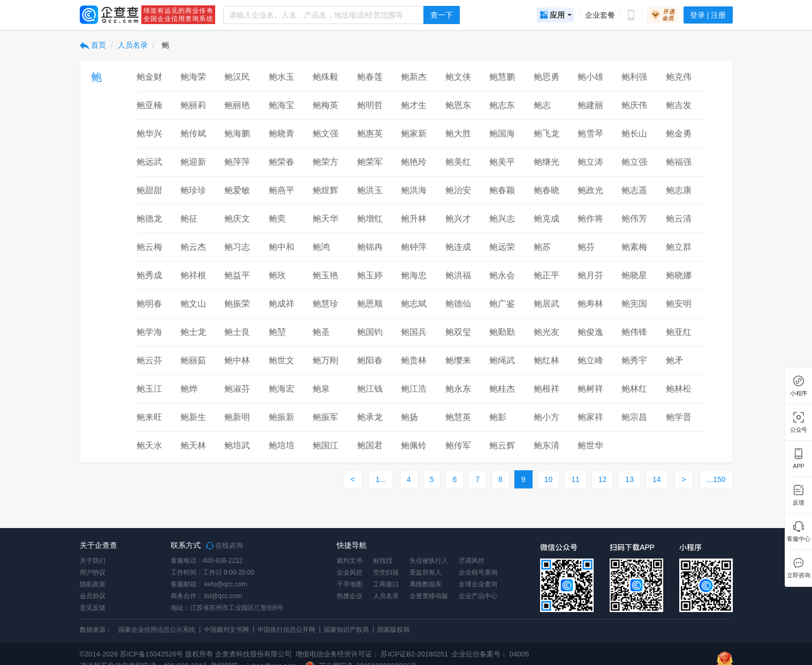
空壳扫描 (386, 572)
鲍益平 (237, 275)
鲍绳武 (502, 360)
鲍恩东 (458, 105)
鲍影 (498, 417)
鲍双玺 (458, 332)
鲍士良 (237, 332)
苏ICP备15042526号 (152, 654)
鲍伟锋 (634, 332)
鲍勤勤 (502, 332)
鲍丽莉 (193, 105)
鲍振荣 (237, 304)
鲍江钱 (370, 389)
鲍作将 (590, 219)
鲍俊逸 (590, 332)
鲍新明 (237, 417)
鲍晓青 (282, 133)
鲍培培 (282, 445)
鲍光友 (547, 332)
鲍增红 (370, 219)
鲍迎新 (193, 162)
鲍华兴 (149, 133)
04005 (519, 654)
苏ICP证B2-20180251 (414, 654)
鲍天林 (193, 445)
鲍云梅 (149, 247)
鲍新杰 (414, 77)
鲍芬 (586, 247)
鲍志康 (679, 190)
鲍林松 (679, 389)
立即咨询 (798, 575)
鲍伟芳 (634, 219)
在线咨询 (225, 546)
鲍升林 (414, 219)
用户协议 (93, 572)
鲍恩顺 (370, 304)
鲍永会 (502, 275)
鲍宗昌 (634, 417)
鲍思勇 (547, 77)
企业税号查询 (478, 572)
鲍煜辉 (325, 190)
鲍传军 (458, 445)
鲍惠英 (370, 133)
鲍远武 (149, 162)
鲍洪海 (414, 190)
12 (603, 479)
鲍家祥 (590, 417)
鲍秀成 (149, 275)
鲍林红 (634, 389)
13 (629, 479)
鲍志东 (502, 105)
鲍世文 (282, 360)
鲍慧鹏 (502, 77)
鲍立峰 (590, 360)
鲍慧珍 (325, 304)
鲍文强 (325, 133)
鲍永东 (458, 389)
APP (799, 466)
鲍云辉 (502, 445)
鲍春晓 (547, 190)
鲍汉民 (237, 77)
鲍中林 (237, 360)
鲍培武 (237, 445)
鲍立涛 (590, 162)
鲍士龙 (193, 332)
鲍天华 (325, 219)
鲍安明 (679, 304)
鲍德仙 (458, 304)
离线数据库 (426, 584)
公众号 (799, 430)
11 (575, 479)
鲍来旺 (149, 417)
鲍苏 (542, 247)
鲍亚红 (679, 332)
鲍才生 (414, 105)
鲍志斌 (414, 304)
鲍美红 (458, 162)
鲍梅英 (325, 105)
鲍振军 (325, 417)
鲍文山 (193, 304)
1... (380, 479)
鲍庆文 (237, 219)
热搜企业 (350, 596)
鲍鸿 (321, 247)
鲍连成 (458, 247)
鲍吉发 (679, 105)
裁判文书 (350, 561)
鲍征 (189, 219)
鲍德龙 (149, 219)
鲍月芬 (590, 275)
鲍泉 (321, 389)
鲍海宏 (282, 389)
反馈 (799, 503)
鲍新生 (193, 417)
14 (657, 479)
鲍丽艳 (237, 105)
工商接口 (386, 584)
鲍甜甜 (149, 190)
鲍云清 (679, 219)
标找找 (383, 561)
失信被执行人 (429, 561)
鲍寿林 (590, 304)
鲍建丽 (590, 105)
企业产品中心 (478, 596)
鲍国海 (502, 133)
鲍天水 (149, 445)
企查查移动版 (429, 596)
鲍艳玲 (414, 162)
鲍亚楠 (149, 105)
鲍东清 (547, 445)
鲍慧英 (458, 417)
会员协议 (93, 596)
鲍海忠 (414, 275)
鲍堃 (277, 332)
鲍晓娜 (679, 275)
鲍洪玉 (370, 190)
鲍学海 (149, 332)
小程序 (799, 393)
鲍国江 (325, 445)
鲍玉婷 (370, 275)
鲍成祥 (282, 304)
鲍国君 (370, 445)
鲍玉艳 (325, 275)
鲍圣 (321, 332)
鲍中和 (282, 247)
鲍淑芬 (237, 389)
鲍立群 (679, 247)
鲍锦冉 (370, 247)
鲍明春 (149, 304)
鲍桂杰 (502, 389)
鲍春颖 (502, 190)
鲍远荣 (502, 247)
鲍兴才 (458, 219)
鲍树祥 (590, 389)
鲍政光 (590, 190)
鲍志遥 (634, 190)
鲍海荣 (193, 77)
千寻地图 (350, 584)
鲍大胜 (458, 133)
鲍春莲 (370, 77)
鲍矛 (674, 360)
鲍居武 (547, 304)
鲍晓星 (634, 275)
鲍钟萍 (414, 247)
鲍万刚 (325, 360)
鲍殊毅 (325, 77)
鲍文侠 (458, 77)
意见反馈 (93, 608)
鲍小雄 (590, 77)
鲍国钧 (370, 332)
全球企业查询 (478, 584)
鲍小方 (547, 417)
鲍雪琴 (590, 133)
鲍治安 (458, 190)
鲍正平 (547, 275)
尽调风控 (472, 561)
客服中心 (798, 539)
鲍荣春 (282, 162)
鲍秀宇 (634, 360)
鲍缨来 (458, 360)
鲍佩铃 (414, 445)
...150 (716, 479)
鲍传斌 (193, 133)
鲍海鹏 (237, 133)
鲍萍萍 (237, 162)
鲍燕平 (282, 190)
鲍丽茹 (193, 360)
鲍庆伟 (634, 105)
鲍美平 (502, 162)
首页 (93, 45)
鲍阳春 (370, 360)
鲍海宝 (282, 105)
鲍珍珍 (193, 190)
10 (549, 479)
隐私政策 (93, 584)
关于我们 (93, 561)
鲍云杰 (193, 247)
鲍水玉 (282, 77)
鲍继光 (547, 162)
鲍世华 (590, 445)
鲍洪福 (458, 275)
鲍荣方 (325, 162)
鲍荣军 (370, 162)
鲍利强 (634, 77)
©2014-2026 (99, 654)
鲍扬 (409, 417)
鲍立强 (634, 162)
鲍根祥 (547, 389)
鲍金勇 (679, 133)
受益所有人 (426, 572)
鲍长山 (634, 133)
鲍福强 (679, 162)
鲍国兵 (414, 332)
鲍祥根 (193, 275)
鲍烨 (189, 389)
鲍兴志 (502, 219)
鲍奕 (277, 219)
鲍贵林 (414, 360)
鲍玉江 (149, 389)
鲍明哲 (370, 105)
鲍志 (542, 105)
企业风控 (350, 572)
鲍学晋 (679, 417)
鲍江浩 (414, 389)
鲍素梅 (634, 247)
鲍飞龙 (547, 133)
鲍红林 (547, 360)
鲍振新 (282, 417)
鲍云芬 (149, 360)
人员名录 (133, 45)
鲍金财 (149, 77)
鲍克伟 (679, 77)
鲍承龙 (370, 417)
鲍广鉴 (502, 304)
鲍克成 (547, 219)
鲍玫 (277, 275)
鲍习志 (237, 247)
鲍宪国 (634, 304)
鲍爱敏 (237, 190)
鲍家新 (414, 133)
